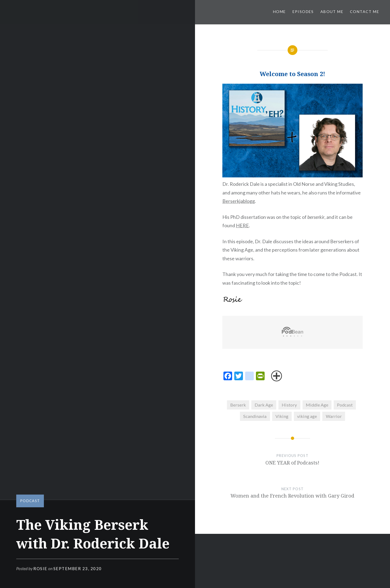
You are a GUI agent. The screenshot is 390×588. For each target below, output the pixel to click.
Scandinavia (255, 416)
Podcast (30, 501)
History (289, 405)
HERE (242, 225)
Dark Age (264, 405)
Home (279, 12)
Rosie (40, 568)
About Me (332, 12)
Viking (282, 416)
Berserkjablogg (239, 201)
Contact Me (365, 12)
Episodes (303, 12)
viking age (307, 416)
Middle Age (317, 405)
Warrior (334, 416)
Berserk (238, 405)
